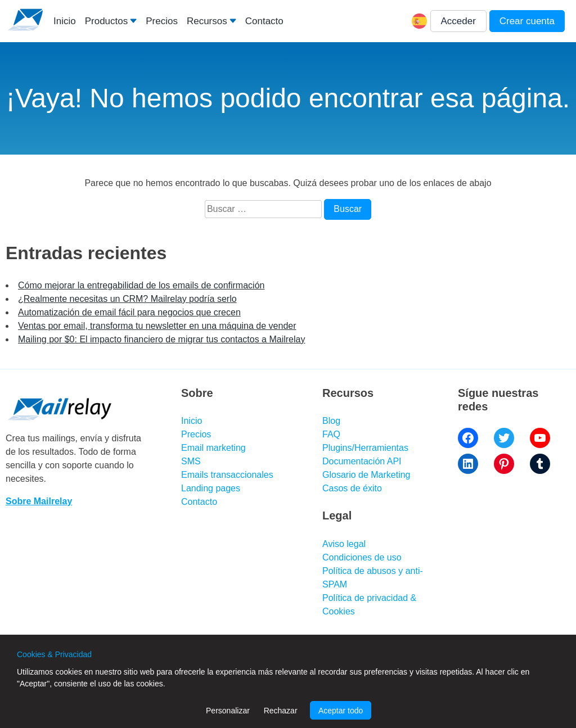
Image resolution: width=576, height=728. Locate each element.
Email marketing (213, 448)
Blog (331, 421)
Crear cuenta (527, 21)
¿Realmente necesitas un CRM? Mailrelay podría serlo (127, 299)
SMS (191, 461)
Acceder (458, 21)
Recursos (207, 21)
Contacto (264, 21)
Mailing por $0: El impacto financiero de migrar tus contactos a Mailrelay (161, 339)
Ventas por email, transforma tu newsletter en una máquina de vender (157, 326)
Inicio (65, 21)
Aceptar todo (341, 711)
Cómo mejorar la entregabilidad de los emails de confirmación (141, 285)
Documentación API (362, 461)
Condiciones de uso (362, 557)
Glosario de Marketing (366, 475)
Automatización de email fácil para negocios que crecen (129, 312)
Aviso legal (344, 544)
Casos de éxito (352, 488)
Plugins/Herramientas (365, 448)
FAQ (331, 434)
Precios (162, 21)
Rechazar (281, 711)
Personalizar (228, 711)
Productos (107, 21)
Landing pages (211, 488)
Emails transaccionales (227, 475)
